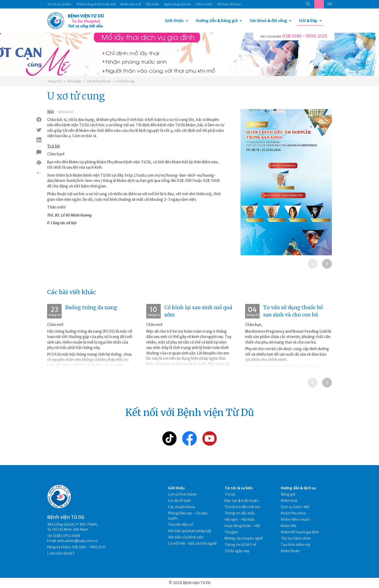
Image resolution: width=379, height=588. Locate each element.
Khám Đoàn (290, 551)
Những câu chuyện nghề (244, 538)
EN (330, 4)
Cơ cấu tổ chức (179, 501)
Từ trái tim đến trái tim (242, 507)
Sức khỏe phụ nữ (99, 81)
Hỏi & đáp (74, 81)
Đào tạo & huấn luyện (242, 501)
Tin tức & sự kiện (239, 488)
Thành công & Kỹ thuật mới (96, 4)
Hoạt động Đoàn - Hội (242, 526)
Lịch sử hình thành (182, 494)
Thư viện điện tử (181, 525)
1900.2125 (316, 36)
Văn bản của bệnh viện (186, 537)
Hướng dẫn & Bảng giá (217, 21)
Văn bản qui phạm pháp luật (190, 531)
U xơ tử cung (125, 81)
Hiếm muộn (204, 4)
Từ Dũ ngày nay (237, 551)
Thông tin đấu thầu (240, 513)
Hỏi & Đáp (308, 21)
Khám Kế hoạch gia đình (300, 532)
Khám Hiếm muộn (295, 520)
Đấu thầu (152, 4)
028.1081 (292, 36)
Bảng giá (288, 494)
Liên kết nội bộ (61, 553)
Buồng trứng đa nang (91, 307)
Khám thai (289, 501)
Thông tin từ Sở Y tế (240, 545)
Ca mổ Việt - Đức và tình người (192, 543)
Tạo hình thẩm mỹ (296, 545)
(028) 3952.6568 (67, 536)
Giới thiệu (174, 21)
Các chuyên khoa (181, 507)
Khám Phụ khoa (293, 513)
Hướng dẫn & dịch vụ (298, 488)
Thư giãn (231, 532)
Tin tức (230, 494)
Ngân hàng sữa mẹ (177, 4)
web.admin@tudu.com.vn (78, 541)
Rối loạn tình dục (229, 4)
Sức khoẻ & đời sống (268, 21)
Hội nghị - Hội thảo (240, 520)
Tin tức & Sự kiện (59, 4)
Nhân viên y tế (131, 4)
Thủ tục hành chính (296, 538)
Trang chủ (54, 81)
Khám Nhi (288, 526)
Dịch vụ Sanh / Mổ (295, 507)
